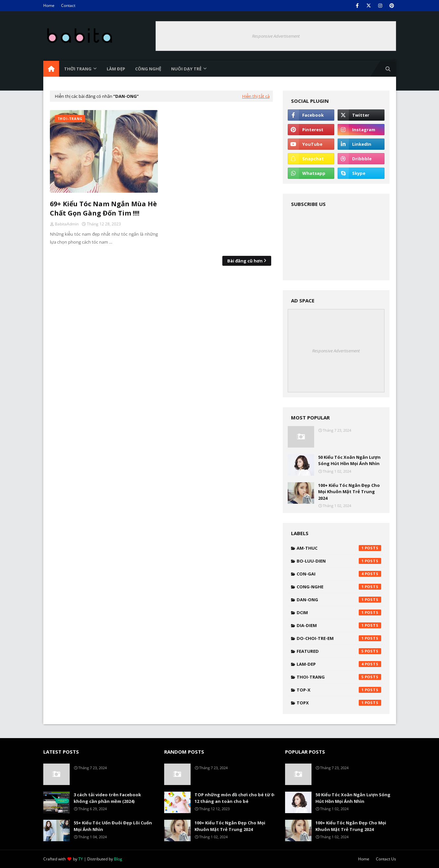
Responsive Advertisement (276, 36)
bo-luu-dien (339, 561)
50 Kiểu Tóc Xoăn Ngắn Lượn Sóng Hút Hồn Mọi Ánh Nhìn (349, 460)
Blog (118, 859)
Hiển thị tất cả (256, 96)
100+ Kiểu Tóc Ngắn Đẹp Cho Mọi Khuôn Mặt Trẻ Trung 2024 (349, 492)
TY (81, 859)
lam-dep (339, 664)
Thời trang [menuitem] (78, 69)
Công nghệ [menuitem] (148, 69)
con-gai (339, 574)
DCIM (339, 612)
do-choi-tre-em (339, 638)
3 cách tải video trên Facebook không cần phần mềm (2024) (107, 798)
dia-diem (339, 625)
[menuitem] (51, 69)
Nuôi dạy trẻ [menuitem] (186, 69)
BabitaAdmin (67, 224)
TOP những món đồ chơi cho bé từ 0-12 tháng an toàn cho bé (235, 798)
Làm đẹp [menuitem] (116, 69)
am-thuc (339, 548)
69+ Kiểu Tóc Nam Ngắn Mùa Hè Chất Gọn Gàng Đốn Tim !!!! (103, 208)
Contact (68, 5)
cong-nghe (339, 587)
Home (49, 5)
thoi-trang (339, 677)
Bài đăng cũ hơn (245, 261)
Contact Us (386, 859)
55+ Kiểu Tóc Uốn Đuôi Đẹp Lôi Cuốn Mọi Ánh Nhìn (113, 826)
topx (339, 703)
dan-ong (339, 600)
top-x (339, 690)
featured (339, 651)
